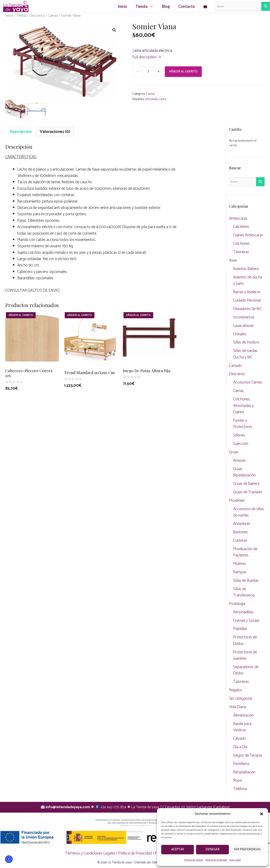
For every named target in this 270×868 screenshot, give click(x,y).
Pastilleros (241, 764)
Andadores (242, 524)
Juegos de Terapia (247, 755)
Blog (166, 6)
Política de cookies (194, 860)
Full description (144, 57)
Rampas (240, 572)
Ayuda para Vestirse (242, 727)
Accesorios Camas (248, 382)
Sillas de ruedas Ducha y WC (245, 354)
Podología (237, 604)
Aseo (233, 260)
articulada (151, 99)
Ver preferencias (247, 849)
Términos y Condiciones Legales (90, 853)
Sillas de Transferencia (244, 592)
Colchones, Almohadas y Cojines (243, 406)
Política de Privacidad (216, 860)
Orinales (240, 334)
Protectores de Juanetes (245, 655)
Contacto (187, 6)
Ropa (237, 780)
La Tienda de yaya (120, 862)
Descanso (37, 16)
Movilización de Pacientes (245, 552)
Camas (53, 16)
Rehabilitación (244, 772)
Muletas (239, 564)
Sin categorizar (241, 699)
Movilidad (237, 501)
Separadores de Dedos (246, 670)
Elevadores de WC (247, 309)
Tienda (147, 6)
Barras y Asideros (247, 292)
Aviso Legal (235, 860)
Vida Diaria (238, 707)
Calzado (235, 366)
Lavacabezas (243, 326)
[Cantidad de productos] (148, 72)
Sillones (239, 435)
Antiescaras (238, 219)
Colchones (241, 244)
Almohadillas (243, 612)
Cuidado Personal (247, 300)
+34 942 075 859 (113, 807)
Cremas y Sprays (246, 621)
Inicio (122, 6)
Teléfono (240, 789)
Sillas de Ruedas (246, 581)
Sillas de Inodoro (246, 342)
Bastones (240, 532)
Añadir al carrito (183, 72)
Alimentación (243, 715)
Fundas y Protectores (243, 424)
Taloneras (241, 252)
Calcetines (241, 227)
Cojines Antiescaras (248, 235)
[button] (262, 814)
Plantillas (240, 629)
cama (163, 99)
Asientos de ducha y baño (248, 280)
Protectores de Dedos (245, 640)
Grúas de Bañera (246, 484)
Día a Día (240, 747)
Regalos (236, 690)
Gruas (234, 452)
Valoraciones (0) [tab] (55, 132)
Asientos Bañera (246, 269)
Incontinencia (244, 317)
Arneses (239, 461)
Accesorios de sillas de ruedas (249, 512)
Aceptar (178, 849)
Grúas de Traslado (248, 492)
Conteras (240, 541)
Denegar (212, 849)
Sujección (241, 444)
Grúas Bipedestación (244, 472)
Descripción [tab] (21, 132)
